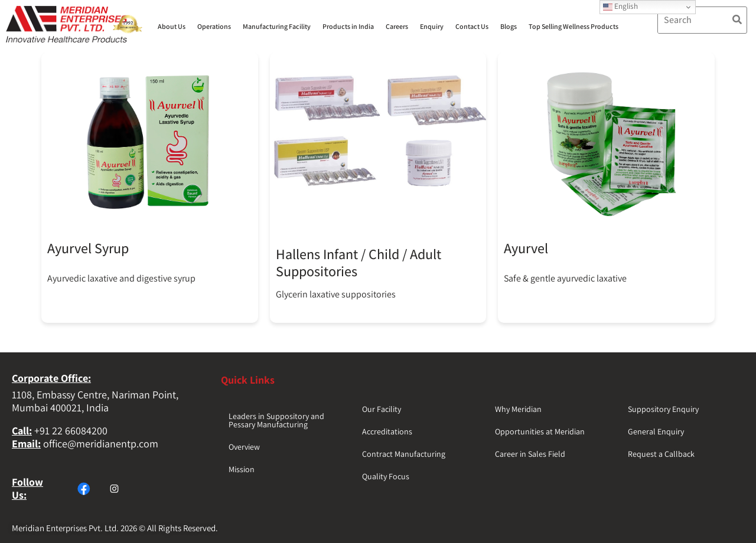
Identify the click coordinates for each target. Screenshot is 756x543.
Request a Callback (661, 454)
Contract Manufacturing (404, 454)
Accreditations (387, 431)
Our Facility (382, 409)
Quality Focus (386, 476)
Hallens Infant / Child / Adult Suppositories (359, 262)
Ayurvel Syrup (88, 248)
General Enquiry (656, 431)
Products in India (348, 26)
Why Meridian (518, 409)
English (620, 6)
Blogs (509, 26)
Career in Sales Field (530, 454)
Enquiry (432, 26)
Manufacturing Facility (277, 26)
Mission (242, 469)
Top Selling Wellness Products (573, 26)
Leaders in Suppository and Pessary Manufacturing (276, 420)
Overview (244, 447)
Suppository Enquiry (663, 409)
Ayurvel (526, 248)
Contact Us (472, 26)
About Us (172, 26)
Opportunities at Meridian (540, 431)
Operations (214, 26)
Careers (397, 26)
